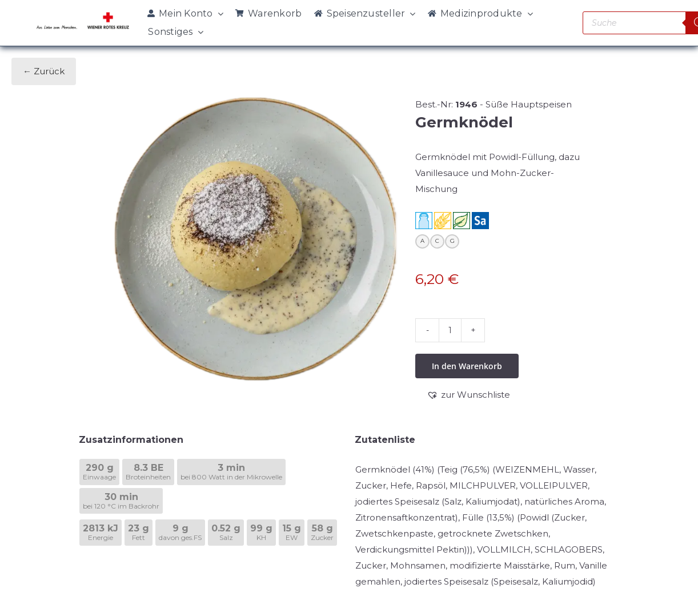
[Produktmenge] (450, 330)
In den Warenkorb (467, 366)
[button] (468, 395)
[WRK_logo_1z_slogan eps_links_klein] (83, 15)
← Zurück (44, 71)
